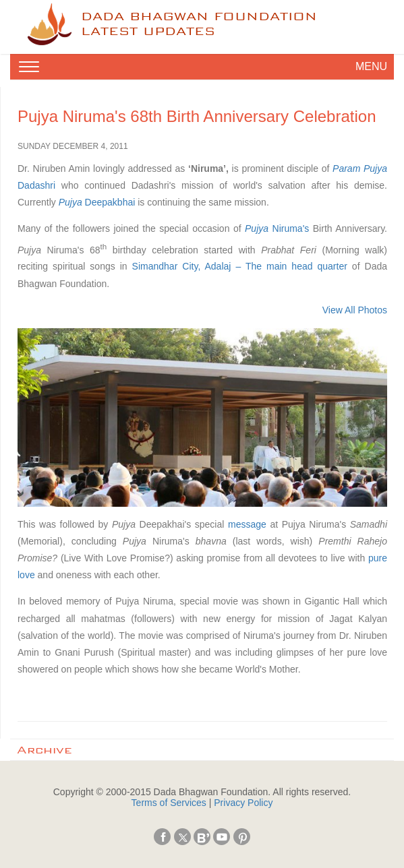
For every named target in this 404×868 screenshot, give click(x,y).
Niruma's (277, 228)
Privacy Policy (243, 803)
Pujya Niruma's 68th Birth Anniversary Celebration (197, 116)
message (247, 524)
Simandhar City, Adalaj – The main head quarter (240, 266)
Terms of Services (169, 803)
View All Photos (355, 310)
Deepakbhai (97, 202)
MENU (371, 66)
